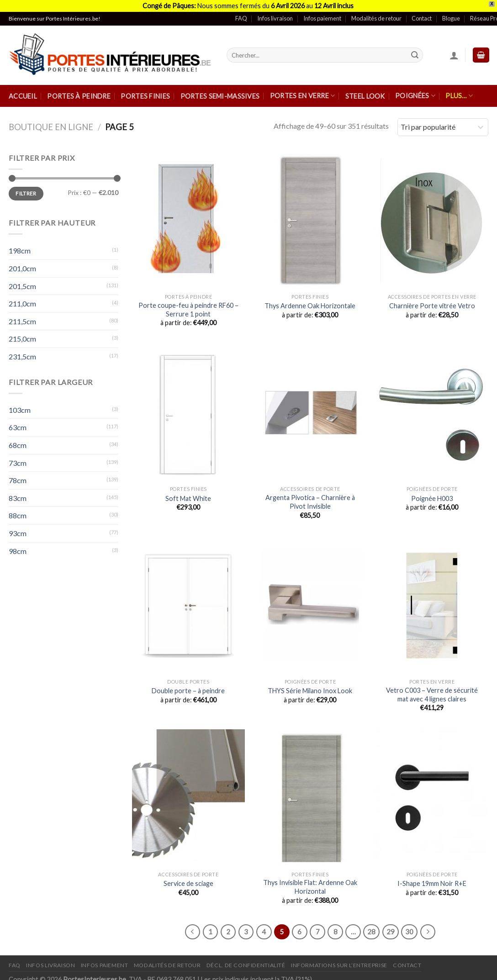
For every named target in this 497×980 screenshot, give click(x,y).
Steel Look (365, 93)
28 (371, 928)
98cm (18, 548)
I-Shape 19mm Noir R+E (432, 880)
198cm (20, 248)
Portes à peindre (79, 93)
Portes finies (145, 93)
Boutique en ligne (51, 124)
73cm (18, 460)
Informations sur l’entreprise (339, 962)
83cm (18, 495)
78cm (18, 477)
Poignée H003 (432, 495)
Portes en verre (303, 93)
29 (391, 928)
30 (409, 928)
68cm (18, 442)
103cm (20, 407)
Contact (422, 16)
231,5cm (22, 353)
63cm (18, 424)
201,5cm (22, 283)
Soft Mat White (188, 495)
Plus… (459, 93)
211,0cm (22, 301)
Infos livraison (275, 16)
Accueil (23, 93)
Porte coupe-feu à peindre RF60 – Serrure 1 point (188, 306)
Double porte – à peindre (188, 688)
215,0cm (22, 336)
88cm (18, 513)
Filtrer (26, 190)
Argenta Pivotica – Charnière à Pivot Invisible (310, 499)
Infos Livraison (50, 962)
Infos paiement (322, 16)
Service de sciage (188, 880)
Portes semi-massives (220, 93)
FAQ (241, 16)
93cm (18, 530)
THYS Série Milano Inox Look (310, 688)
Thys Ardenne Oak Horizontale (310, 303)
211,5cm (22, 318)
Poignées (415, 93)
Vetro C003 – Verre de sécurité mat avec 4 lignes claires (432, 691)
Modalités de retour (376, 16)
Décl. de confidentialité (246, 962)
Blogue (451, 16)
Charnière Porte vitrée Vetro (432, 303)
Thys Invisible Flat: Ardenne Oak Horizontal (310, 884)
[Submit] (415, 52)
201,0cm (22, 265)
